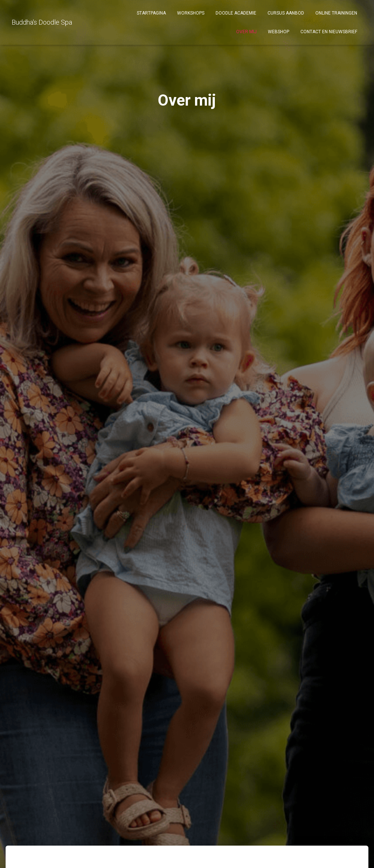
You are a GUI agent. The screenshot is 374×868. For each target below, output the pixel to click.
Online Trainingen (336, 13)
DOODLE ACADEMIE (236, 13)
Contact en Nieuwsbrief (329, 32)
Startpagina (151, 13)
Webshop (279, 32)
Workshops (191, 13)
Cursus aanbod (286, 13)
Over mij (246, 32)
